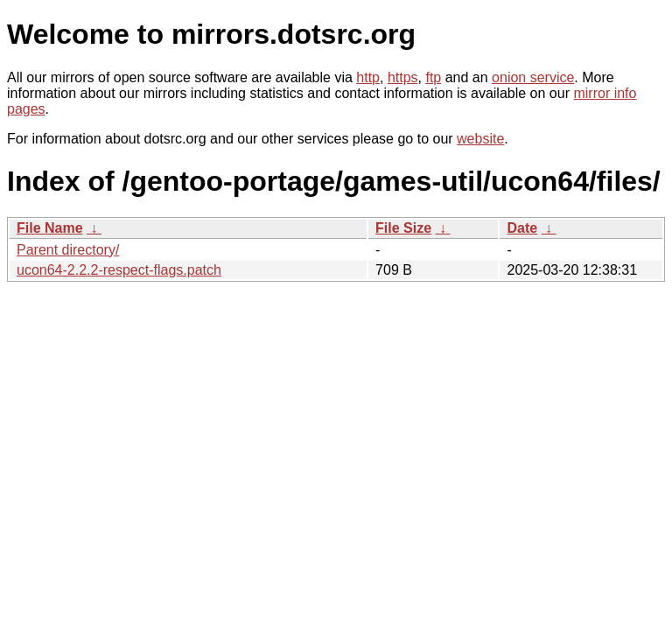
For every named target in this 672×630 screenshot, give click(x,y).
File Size (403, 228)
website (480, 139)
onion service (533, 77)
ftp (433, 77)
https (403, 77)
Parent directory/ (68, 250)
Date (522, 228)
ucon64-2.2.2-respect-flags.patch (119, 270)
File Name (50, 228)
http (368, 77)
